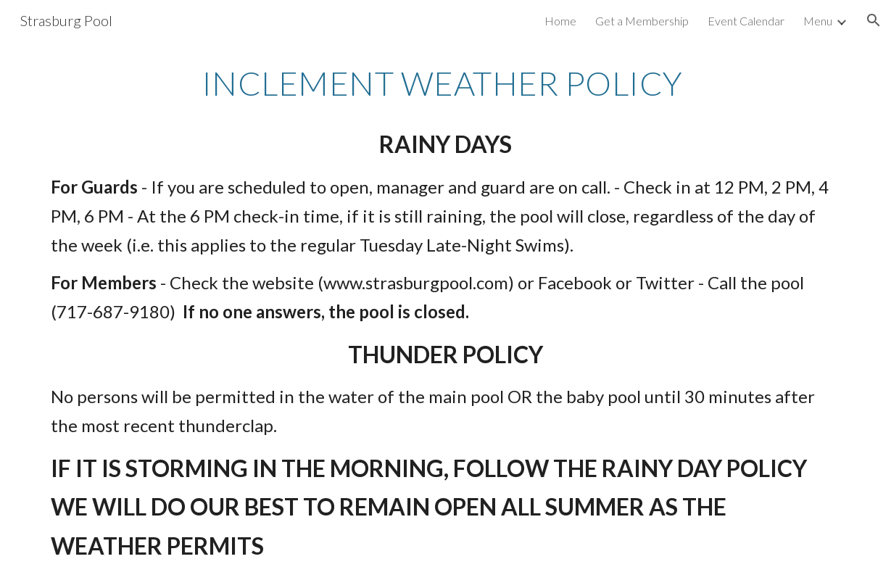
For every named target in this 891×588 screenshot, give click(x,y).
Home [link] (560, 21)
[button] (874, 20)
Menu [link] (818, 21)
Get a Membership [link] (642, 21)
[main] (446, 314)
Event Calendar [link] (746, 21)
